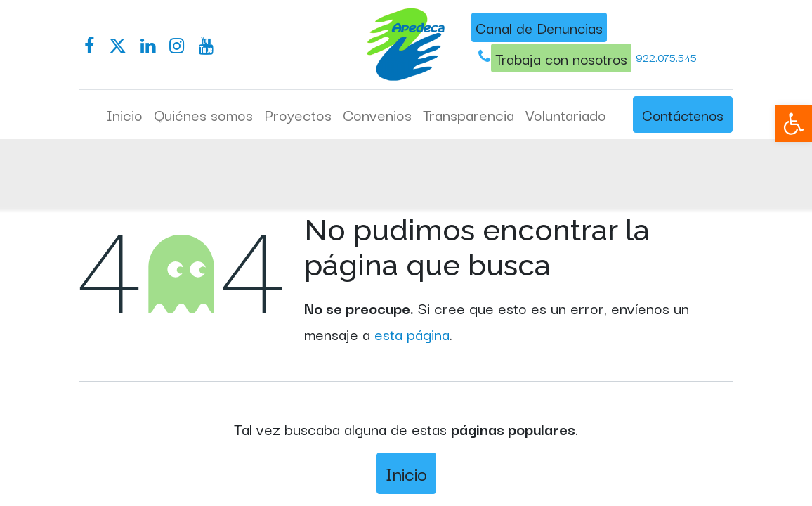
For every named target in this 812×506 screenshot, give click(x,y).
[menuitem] (125, 115)
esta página (412, 333)
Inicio (406, 473)
